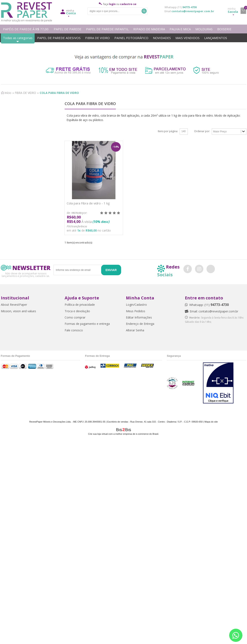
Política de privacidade (80, 305)
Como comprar (75, 317)
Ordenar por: (202, 131)
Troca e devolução (77, 311)
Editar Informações (139, 317)
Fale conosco (74, 330)
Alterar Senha (135, 330)
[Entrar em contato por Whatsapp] (236, 635)
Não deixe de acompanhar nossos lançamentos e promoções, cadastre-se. (26, 275)
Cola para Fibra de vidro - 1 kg (88, 203)
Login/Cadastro (136, 305)
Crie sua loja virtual (98, 434)
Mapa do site (211, 422)
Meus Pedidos (136, 311)
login (112, 4)
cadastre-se (128, 4)
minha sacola (243, 11)
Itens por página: (168, 131)
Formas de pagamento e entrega (87, 324)
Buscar (144, 11)
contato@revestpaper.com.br (193, 11)
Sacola (233, 10)
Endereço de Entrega (140, 324)
